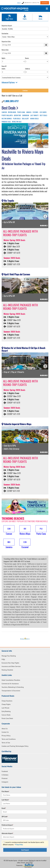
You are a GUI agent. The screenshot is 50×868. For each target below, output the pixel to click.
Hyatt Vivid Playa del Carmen (16, 274)
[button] (9, 530)
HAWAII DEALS (34, 119)
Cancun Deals (6, 715)
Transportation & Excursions (11, 691)
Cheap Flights (6, 704)
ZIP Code (5, 817)
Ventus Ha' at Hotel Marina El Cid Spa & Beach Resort (23, 349)
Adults (3, 69)
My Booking (45, 3)
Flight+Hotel (9, 17)
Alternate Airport (7, 833)
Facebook (5, 771)
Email (4, 808)
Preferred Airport (7, 825)
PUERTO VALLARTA (7, 115)
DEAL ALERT (25, 119)
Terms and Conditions (9, 739)
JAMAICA (29, 112)
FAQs (3, 659)
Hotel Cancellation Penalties (11, 680)
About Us (5, 729)
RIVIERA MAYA (12, 112)
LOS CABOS (43, 112)
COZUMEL (35, 112)
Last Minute (5, 708)
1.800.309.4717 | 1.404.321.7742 (31, 3)
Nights (3, 58)
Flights (25, 17)
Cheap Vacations (7, 701)
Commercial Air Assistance (10, 684)
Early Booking (6, 711)
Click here (31, 860)
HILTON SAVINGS (7, 119)
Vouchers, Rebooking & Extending (13, 687)
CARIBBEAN (26, 115)
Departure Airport (7, 26)
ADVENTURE (17, 115)
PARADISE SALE (6, 122)
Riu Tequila (8, 201)
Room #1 (4, 66)
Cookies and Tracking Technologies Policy (15, 746)
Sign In (19, 3)
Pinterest (5, 778)
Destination (5, 33)
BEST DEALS (43, 115)
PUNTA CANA (21, 112)
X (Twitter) (5, 775)
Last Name (5, 800)
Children (27, 69)
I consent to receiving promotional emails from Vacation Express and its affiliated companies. (23, 843)
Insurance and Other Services (11, 666)
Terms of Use (6, 743)
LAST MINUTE (34, 115)
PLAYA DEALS (17, 119)
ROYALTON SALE (17, 122)
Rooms (27, 58)
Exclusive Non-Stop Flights (10, 663)
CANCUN (4, 112)
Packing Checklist (7, 670)
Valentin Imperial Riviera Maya (16, 424)
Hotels (40, 17)
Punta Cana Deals (7, 718)
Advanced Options (10, 82)
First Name (5, 791)
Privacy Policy (6, 736)
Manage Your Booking (9, 656)
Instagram (5, 782)
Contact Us (5, 732)
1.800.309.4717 (11, 101)
